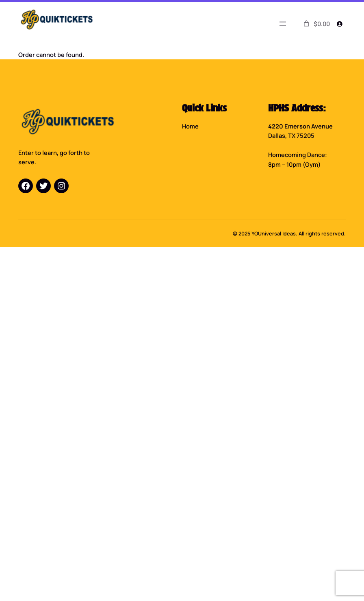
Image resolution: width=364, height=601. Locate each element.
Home (190, 126)
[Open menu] (283, 24)
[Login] (340, 24)
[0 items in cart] (316, 24)
